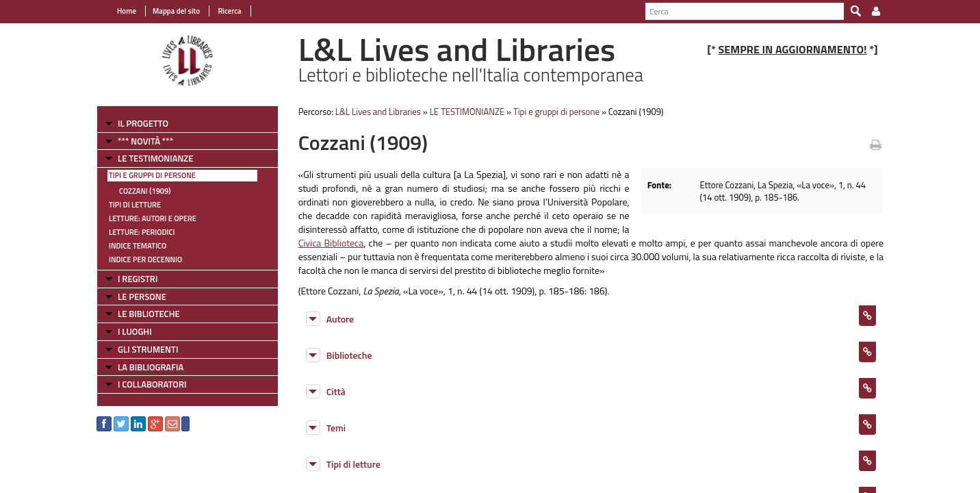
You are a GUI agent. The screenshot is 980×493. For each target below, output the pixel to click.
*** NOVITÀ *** (145, 141)
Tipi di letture (135, 205)
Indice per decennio (145, 260)
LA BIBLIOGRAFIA (151, 367)
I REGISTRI (138, 279)
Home (127, 11)
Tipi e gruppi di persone (152, 175)
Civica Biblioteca (331, 243)
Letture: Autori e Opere (153, 218)
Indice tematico (138, 246)
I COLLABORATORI (152, 384)
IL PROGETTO (143, 123)
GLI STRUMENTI (148, 349)
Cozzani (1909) (145, 191)
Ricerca (229, 11)
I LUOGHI (135, 331)
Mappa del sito (176, 11)
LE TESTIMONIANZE (155, 158)
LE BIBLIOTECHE (149, 314)
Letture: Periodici (142, 232)
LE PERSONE (142, 296)
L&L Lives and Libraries (378, 112)
